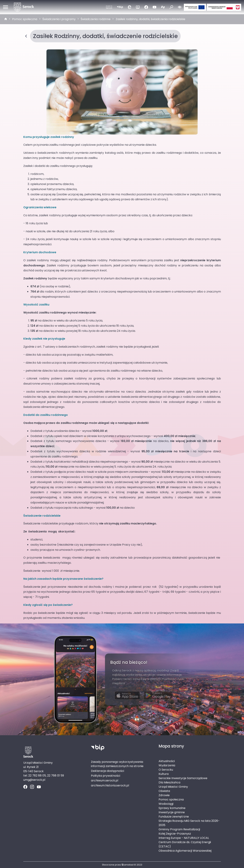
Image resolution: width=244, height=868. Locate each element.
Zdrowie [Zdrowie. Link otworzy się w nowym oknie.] (164, 795)
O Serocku (166, 770)
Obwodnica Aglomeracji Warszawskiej (185, 851)
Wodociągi (166, 804)
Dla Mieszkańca (169, 782)
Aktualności (167, 761)
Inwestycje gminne (172, 812)
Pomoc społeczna (25, 19)
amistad (128, 865)
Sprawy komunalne (172, 808)
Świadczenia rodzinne (96, 19)
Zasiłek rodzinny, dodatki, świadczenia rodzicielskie (150, 19)
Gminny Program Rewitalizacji (179, 829)
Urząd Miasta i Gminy (173, 787)
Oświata (164, 791)
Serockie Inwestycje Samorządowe (183, 778)
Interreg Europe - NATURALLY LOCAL (184, 838)
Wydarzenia (167, 765)
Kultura (164, 774)
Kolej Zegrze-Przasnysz (175, 834)
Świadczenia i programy (59, 19)
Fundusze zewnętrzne (174, 817)
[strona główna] (6, 19)
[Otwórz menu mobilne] (6, 7)
